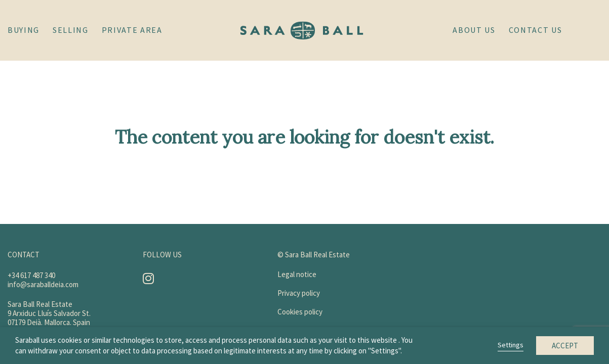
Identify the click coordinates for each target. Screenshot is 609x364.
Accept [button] (565, 346)
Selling (71, 30)
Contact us (536, 30)
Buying (24, 30)
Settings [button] (511, 345)
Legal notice (297, 274)
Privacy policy (299, 293)
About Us (474, 30)
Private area (132, 30)
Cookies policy (300, 312)
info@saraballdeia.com (43, 284)
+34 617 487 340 (31, 275)
